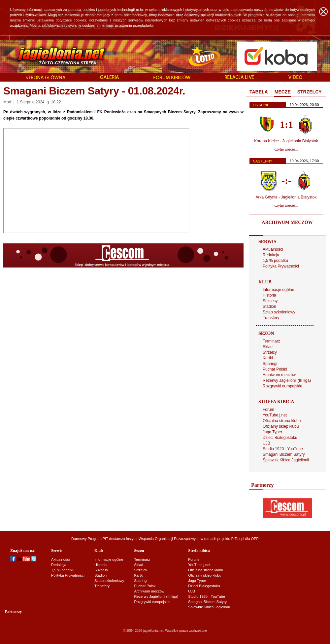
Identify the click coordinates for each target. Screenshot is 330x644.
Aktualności (273, 249)
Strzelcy (270, 352)
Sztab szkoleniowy (279, 312)
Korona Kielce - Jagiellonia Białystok (286, 141)
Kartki (268, 358)
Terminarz (271, 341)
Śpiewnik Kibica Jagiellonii (286, 460)
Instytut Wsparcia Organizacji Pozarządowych (163, 539)
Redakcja (271, 255)
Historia (269, 295)
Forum (268, 410)
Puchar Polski (275, 369)
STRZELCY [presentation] (310, 92)
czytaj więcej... (286, 149)
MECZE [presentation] (283, 92)
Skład (268, 347)
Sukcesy (270, 301)
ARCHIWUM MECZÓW (287, 222)
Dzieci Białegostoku (280, 438)
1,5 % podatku (275, 261)
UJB (266, 443)
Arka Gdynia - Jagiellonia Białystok (286, 197)
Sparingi (270, 364)
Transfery (271, 318)
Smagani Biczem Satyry (284, 454)
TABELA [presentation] (259, 92)
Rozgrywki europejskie (282, 386)
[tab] (259, 92)
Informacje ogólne (278, 290)
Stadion (269, 306)
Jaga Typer (272, 432)
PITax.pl (238, 539)
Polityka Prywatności (281, 266)
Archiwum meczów (279, 375)
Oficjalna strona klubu (282, 421)
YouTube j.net (275, 415)
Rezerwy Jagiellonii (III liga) (287, 380)
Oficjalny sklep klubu (281, 426)
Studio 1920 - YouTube (283, 449)
